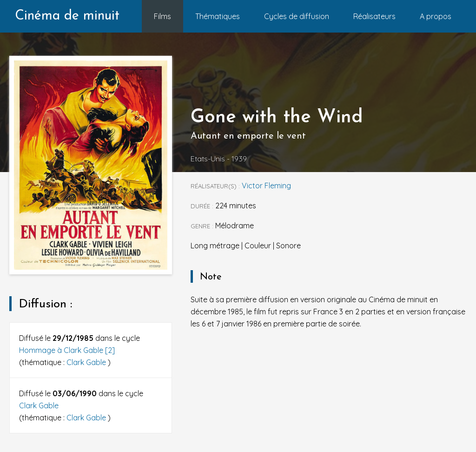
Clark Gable (87, 362)
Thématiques (218, 16)
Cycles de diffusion (297, 16)
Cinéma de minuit (67, 16)
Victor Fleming (266, 186)
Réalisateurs (374, 16)
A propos (436, 16)
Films (162, 16)
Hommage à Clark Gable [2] (67, 350)
